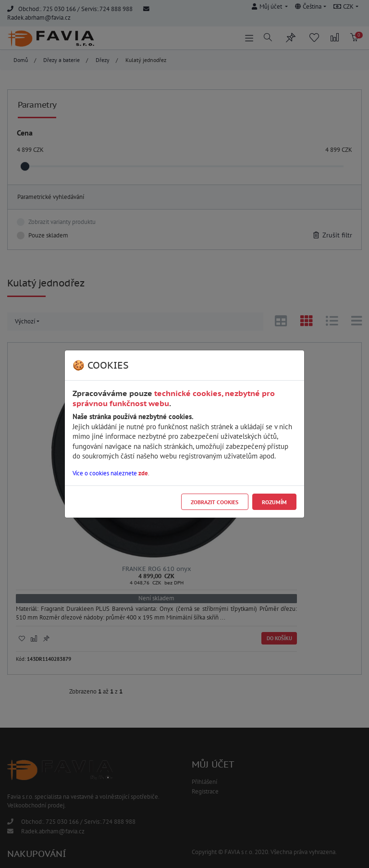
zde (143, 473)
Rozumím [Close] (274, 502)
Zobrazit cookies (215, 502)
